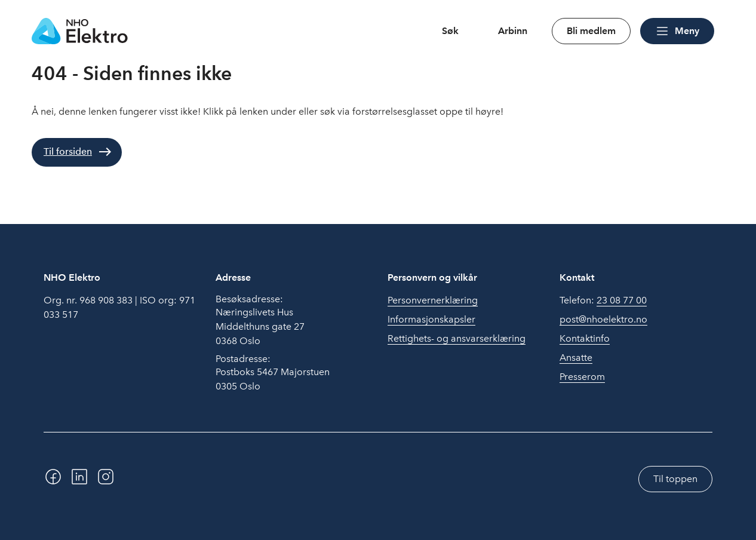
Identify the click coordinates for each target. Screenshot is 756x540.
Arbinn (513, 31)
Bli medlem (591, 31)
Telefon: (603, 300)
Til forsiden (68, 151)
